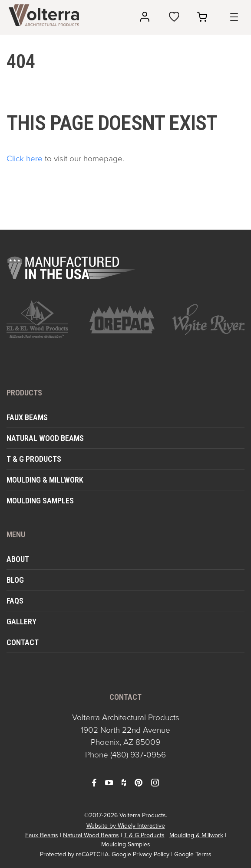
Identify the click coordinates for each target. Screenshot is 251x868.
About (18, 559)
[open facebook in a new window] (94, 782)
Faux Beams (27, 417)
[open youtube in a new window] (109, 782)
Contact (23, 642)
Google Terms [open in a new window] (193, 854)
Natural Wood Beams (45, 438)
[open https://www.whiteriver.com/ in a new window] (208, 320)
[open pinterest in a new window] (139, 782)
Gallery (21, 622)
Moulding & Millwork (45, 480)
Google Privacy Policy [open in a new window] (140, 854)
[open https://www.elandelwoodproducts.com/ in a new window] (43, 319)
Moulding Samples (40, 501)
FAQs (15, 601)
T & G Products (34, 459)
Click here (25, 158)
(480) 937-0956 (138, 755)
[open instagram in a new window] (155, 782)
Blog (15, 580)
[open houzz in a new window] (124, 782)
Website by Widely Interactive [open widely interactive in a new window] (126, 826)
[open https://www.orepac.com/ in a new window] (126, 320)
